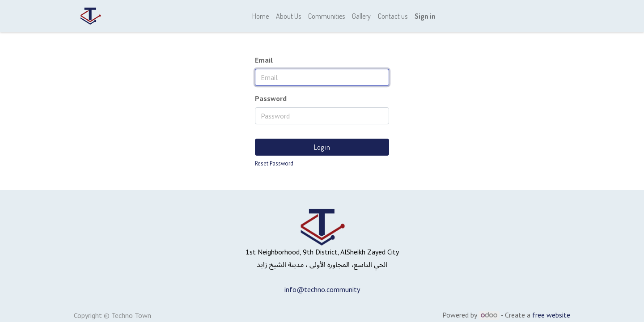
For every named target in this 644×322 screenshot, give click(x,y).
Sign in (425, 16)
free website (551, 315)
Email (264, 60)
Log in (322, 147)
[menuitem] (261, 16)
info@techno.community (322, 289)
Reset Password (274, 163)
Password (271, 98)
